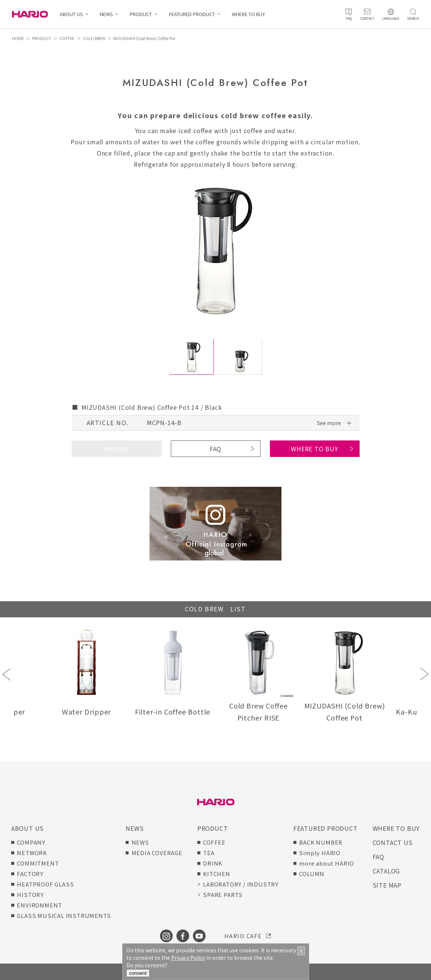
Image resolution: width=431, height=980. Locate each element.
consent (138, 973)
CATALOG (387, 871)
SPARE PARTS (223, 895)
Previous (7, 674)
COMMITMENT (38, 863)
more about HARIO (327, 863)
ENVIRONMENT (39, 905)
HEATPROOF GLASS (45, 884)
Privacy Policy (188, 958)
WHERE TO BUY (248, 14)
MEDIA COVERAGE (157, 853)
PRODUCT (141, 14)
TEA (209, 853)
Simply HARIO (320, 853)
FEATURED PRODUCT (192, 14)
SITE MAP (387, 885)
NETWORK (32, 853)
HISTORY (30, 895)
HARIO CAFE (243, 936)
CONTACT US (393, 842)
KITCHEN (217, 874)
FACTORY (30, 874)
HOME (18, 38)
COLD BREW (94, 38)
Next (424, 674)
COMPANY (31, 842)
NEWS (106, 14)
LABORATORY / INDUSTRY (241, 884)
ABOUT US (71, 14)
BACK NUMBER (321, 842)
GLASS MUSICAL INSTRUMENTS (64, 916)
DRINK (213, 863)
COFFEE (67, 38)
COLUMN (312, 874)
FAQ (215, 449)
